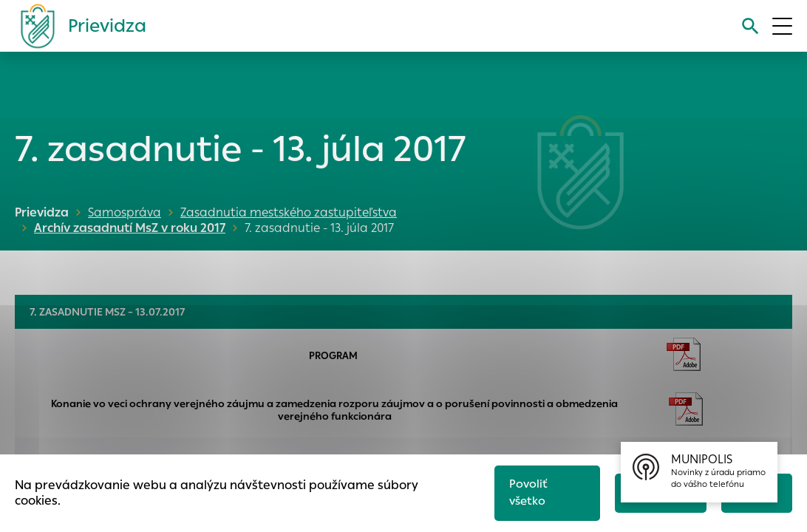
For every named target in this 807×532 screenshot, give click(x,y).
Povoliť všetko (523, 491)
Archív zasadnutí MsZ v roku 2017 (125, 228)
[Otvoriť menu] (782, 26)
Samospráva (125, 212)
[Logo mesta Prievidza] (78, 26)
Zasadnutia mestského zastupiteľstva (289, 212)
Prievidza (42, 212)
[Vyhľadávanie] (749, 26)
